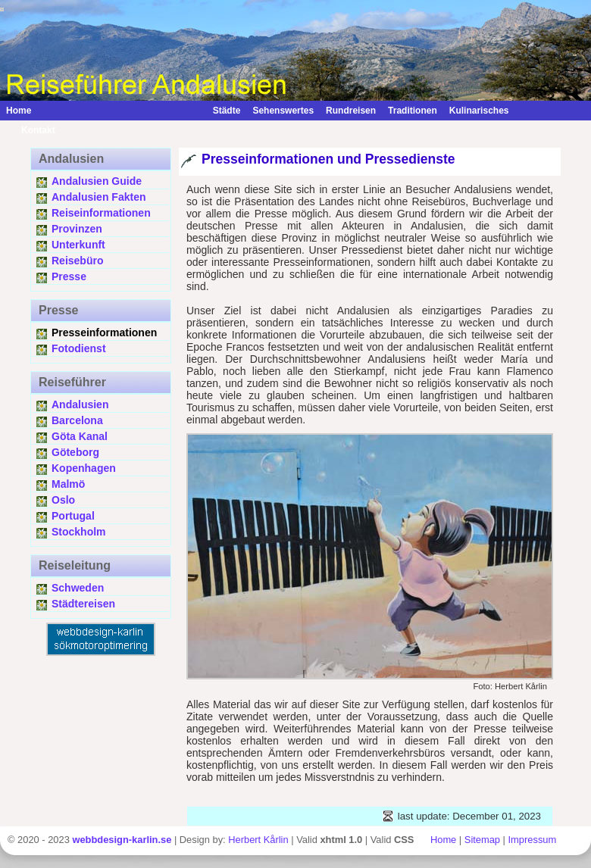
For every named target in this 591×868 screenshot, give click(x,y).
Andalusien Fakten (98, 197)
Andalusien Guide (97, 181)
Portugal (73, 516)
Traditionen (413, 111)
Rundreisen (351, 111)
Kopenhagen (84, 468)
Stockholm (79, 532)
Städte (227, 111)
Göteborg (75, 452)
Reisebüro (77, 261)
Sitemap (482, 840)
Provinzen (77, 229)
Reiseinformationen (101, 213)
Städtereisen (83, 604)
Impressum (533, 840)
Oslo (63, 500)
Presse (69, 276)
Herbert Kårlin (258, 840)
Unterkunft (78, 245)
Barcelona (77, 420)
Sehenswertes (283, 111)
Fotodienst (79, 348)
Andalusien (80, 404)
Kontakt (31, 130)
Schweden (78, 588)
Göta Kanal (80, 436)
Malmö (68, 484)
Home (19, 111)
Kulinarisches (479, 111)
